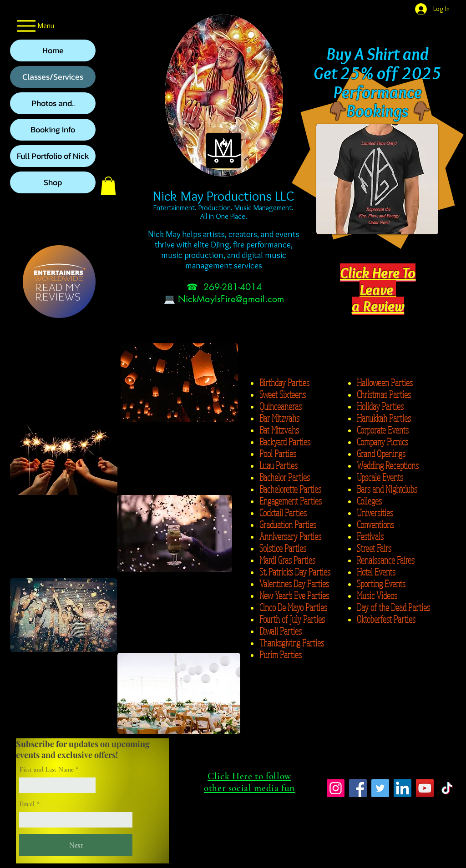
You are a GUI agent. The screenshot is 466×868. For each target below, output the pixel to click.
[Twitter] (380, 788)
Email (27, 804)
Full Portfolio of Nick (53, 156)
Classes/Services (53, 77)
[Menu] (34, 26)
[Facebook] (358, 788)
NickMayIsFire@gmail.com (231, 299)
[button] (108, 186)
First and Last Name (47, 770)
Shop (53, 182)
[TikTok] (447, 788)
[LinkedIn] (403, 788)
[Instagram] (336, 788)
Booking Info (53, 129)
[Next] (76, 845)
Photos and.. (53, 103)
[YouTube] (425, 788)
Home (53, 50)
